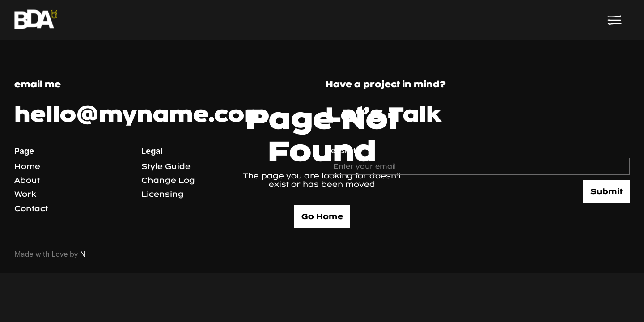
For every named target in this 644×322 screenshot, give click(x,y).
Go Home (322, 217)
